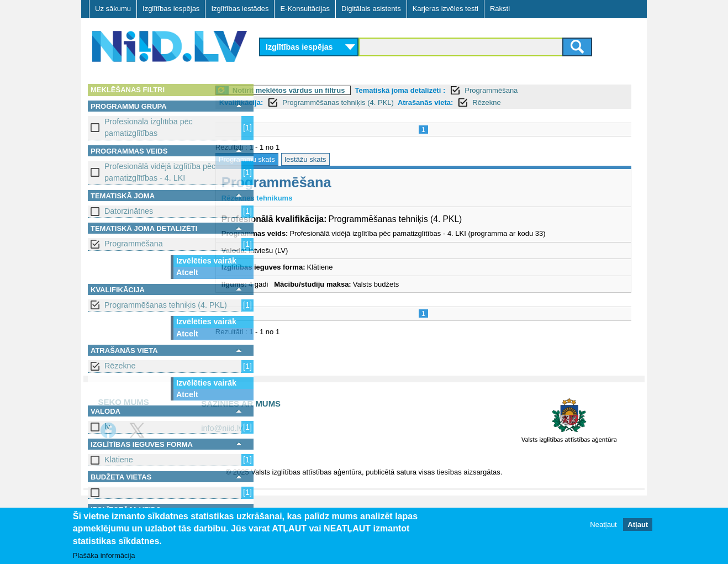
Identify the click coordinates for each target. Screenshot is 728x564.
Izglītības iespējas (171, 9)
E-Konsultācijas (305, 9)
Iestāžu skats (352, 159)
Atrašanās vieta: (472, 102)
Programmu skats (294, 159)
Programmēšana (134, 244)
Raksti (500, 9)
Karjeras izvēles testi (445, 9)
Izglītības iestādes (240, 9)
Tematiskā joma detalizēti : (447, 90)
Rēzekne (120, 366)
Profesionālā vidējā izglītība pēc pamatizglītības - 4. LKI (160, 172)
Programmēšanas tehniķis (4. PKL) (166, 305)
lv (107, 426)
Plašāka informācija (104, 556)
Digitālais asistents (371, 9)
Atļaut (638, 525)
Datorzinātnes (129, 211)
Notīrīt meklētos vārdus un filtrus (336, 90)
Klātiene (119, 460)
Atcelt (187, 272)
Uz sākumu (113, 9)
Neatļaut (603, 525)
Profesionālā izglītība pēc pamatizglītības (149, 127)
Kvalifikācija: (288, 102)
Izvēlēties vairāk (206, 261)
